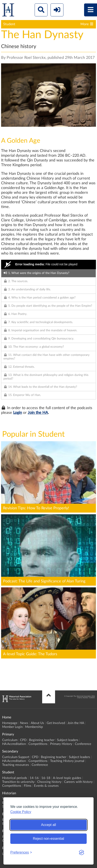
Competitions (38, 744)
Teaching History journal (67, 761)
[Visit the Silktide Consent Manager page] (82, 852)
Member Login (12, 727)
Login (18, 413)
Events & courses (46, 786)
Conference (83, 744)
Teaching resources (16, 765)
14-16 (34, 778)
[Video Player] (48, 264)
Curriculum (10, 740)
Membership (34, 727)
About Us (37, 723)
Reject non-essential (48, 839)
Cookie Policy (21, 812)
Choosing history (49, 782)
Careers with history (78, 782)
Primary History (61, 744)
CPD (23, 740)
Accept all (48, 825)
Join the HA (38, 413)
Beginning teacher (42, 740)
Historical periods (15, 778)
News (24, 723)
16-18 (46, 778)
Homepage (10, 723)
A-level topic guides (67, 778)
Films (28, 786)
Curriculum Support (16, 757)
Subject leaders (68, 740)
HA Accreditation (14, 744)
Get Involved (56, 723)
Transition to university (18, 782)
